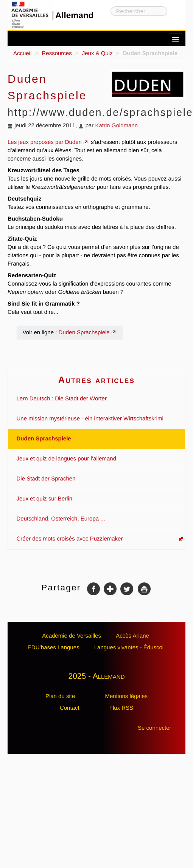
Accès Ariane (132, 636)
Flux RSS (121, 708)
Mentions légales (126, 696)
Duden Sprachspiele (84, 333)
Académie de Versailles (72, 636)
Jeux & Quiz (97, 53)
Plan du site (60, 696)
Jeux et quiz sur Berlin (45, 499)
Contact (70, 708)
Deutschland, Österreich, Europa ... (61, 519)
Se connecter (154, 728)
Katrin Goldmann (116, 126)
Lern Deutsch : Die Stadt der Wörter (62, 399)
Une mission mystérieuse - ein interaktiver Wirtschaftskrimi (90, 419)
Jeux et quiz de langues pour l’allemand (67, 459)
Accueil (22, 53)
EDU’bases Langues (54, 648)
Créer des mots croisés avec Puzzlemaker (70, 539)
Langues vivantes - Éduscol (129, 648)
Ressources (57, 53)
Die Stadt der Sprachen (46, 479)
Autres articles (97, 380)
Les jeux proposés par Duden (45, 142)
